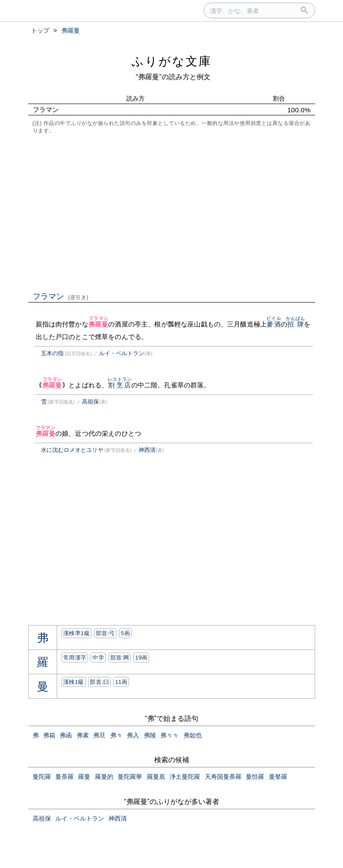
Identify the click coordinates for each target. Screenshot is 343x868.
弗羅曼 (98, 324)
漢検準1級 (76, 633)
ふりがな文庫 (172, 61)
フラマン (61, 296)
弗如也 (193, 735)
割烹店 (120, 385)
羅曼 (84, 777)
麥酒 (273, 324)
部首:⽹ (120, 658)
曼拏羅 (278, 777)
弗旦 (99, 735)
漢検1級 (73, 682)
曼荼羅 (65, 777)
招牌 (296, 324)
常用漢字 (75, 658)
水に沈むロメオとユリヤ (72, 450)
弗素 (83, 735)
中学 (98, 658)
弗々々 (170, 735)
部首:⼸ (105, 633)
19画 (141, 658)
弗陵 (150, 735)
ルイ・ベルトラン (122, 353)
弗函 (66, 735)
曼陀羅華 (130, 777)
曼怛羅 (255, 777)
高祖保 (90, 402)
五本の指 (52, 353)
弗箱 (49, 735)
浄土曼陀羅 (185, 777)
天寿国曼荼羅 (223, 777)
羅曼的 (104, 777)
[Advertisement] (172, 212)
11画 (121, 682)
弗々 (116, 735)
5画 (125, 633)
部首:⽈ (99, 682)
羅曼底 (156, 777)
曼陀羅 (42, 777)
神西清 (147, 450)
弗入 (133, 735)
